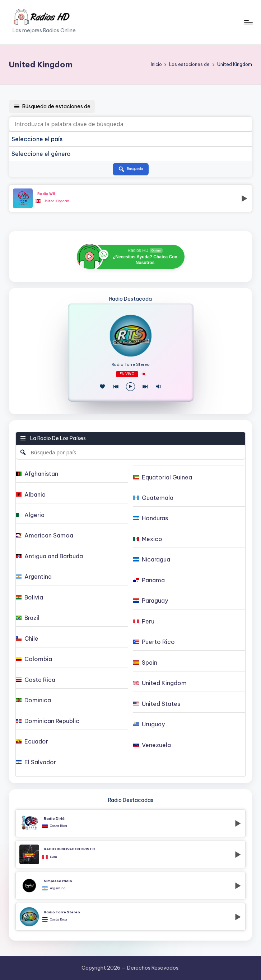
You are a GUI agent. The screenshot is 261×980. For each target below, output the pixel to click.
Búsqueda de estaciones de (52, 106)
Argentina (58, 888)
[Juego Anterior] (116, 387)
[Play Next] (145, 387)
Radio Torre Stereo (131, 365)
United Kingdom (56, 201)
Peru (53, 857)
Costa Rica (59, 826)
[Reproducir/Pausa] (130, 387)
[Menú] (248, 22)
